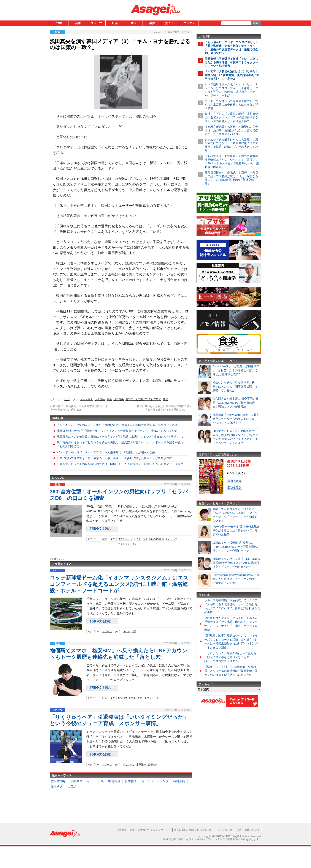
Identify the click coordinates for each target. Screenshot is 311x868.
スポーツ (96, 23)
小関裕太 (76, 781)
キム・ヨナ (86, 399)
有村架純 (179, 781)
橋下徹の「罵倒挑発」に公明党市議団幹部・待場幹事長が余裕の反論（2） (79, 408)
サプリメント (125, 539)
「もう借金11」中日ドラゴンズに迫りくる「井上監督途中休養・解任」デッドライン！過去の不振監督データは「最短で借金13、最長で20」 (232, 48)
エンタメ (189, 23)
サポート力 (172, 539)
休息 (145, 539)
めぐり (137, 539)
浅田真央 (119, 399)
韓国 (165, 399)
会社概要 (122, 830)
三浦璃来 (152, 764)
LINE (158, 698)
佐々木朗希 (58, 781)
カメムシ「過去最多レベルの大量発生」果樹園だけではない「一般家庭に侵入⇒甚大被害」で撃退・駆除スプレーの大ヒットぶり (231, 145)
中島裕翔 (114, 781)
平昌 (109, 399)
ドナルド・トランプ (155, 781)
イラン (92, 781)
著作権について (227, 830)
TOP (59, 23)
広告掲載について (249, 830)
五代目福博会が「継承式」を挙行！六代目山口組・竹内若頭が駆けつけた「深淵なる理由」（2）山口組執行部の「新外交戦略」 (231, 178)
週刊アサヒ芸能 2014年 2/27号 (143, 399)
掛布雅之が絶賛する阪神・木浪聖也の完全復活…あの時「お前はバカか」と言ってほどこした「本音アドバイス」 (231, 130)
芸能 (78, 23)
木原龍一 (141, 764)
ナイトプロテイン (127, 544)
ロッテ (126, 631)
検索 (256, 23)
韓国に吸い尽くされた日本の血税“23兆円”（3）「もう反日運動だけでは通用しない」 (165, 408)
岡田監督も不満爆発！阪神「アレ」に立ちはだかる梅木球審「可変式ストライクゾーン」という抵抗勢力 (231, 62)
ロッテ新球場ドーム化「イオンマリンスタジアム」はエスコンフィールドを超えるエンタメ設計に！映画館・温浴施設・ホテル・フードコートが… (119, 584)
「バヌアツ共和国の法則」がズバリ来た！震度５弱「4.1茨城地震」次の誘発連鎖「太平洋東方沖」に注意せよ (232, 75)
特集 (105, 539)
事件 (152, 23)
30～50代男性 (156, 539)
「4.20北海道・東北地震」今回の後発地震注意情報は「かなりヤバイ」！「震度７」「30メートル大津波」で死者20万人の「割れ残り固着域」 (232, 162)
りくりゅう (129, 764)
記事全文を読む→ (102, 529)
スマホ (132, 698)
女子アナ (171, 23)
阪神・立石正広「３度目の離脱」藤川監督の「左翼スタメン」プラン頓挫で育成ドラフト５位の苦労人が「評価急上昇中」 (231, 117)
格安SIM (122, 698)
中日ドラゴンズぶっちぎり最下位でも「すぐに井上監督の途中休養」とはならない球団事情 (231, 105)
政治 (133, 23)
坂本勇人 (57, 786)
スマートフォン (146, 698)
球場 (134, 631)
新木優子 (131, 781)
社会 (115, 23)
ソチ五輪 (100, 399)
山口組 (72, 786)
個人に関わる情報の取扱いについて (195, 830)
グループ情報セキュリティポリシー (150, 830)
